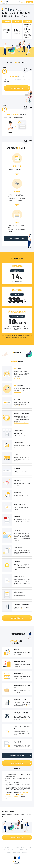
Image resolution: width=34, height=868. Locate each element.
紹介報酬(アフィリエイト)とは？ (21, 423)
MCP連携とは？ (17, 378)
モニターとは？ (17, 392)
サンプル (21, 609)
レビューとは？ (17, 406)
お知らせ (9, 853)
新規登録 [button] (30, 2)
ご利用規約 (22, 850)
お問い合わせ (17, 853)
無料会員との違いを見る (21, 756)
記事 (9, 847)
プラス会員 (6, 850)
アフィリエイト (15, 847)
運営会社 (28, 850)
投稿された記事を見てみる (17, 238)
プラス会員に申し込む (21, 763)
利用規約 (16, 797)
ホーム (4, 847)
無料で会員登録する (20, 88)
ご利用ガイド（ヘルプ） (26, 847)
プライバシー (14, 850)
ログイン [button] (23, 2)
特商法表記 (24, 853)
